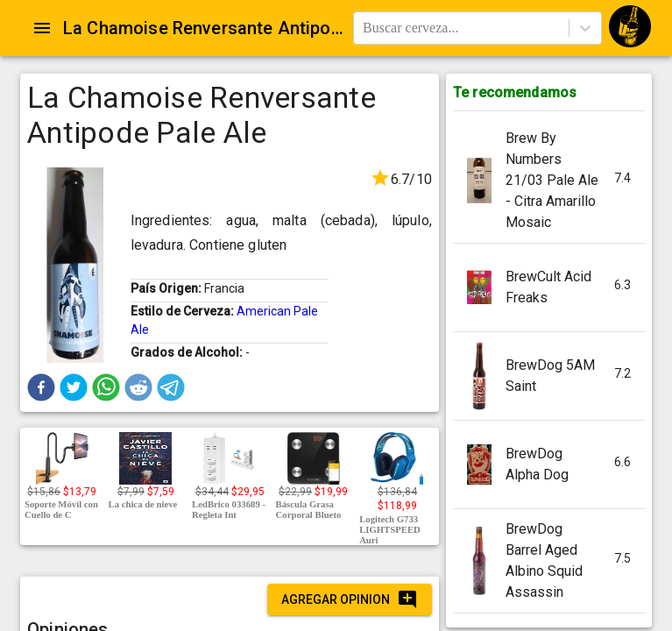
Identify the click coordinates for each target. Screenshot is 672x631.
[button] (41, 387)
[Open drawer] (42, 28)
